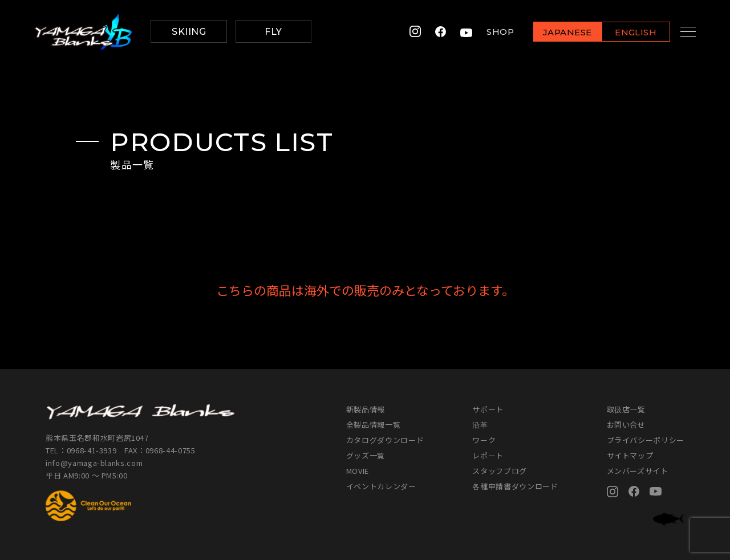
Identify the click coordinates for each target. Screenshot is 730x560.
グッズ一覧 (366, 455)
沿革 (480, 425)
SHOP (489, 32)
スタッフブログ (500, 471)
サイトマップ (630, 455)
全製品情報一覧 (374, 425)
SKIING (189, 32)
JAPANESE (556, 32)
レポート (488, 455)
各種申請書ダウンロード (515, 486)
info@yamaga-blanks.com (94, 463)
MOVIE (358, 471)
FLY (273, 32)
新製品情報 (366, 409)
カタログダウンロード (385, 440)
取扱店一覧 (626, 409)
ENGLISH (625, 32)
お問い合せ (626, 425)
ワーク (484, 440)
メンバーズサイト (638, 471)
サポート (488, 409)
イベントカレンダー (381, 486)
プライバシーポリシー (646, 440)
